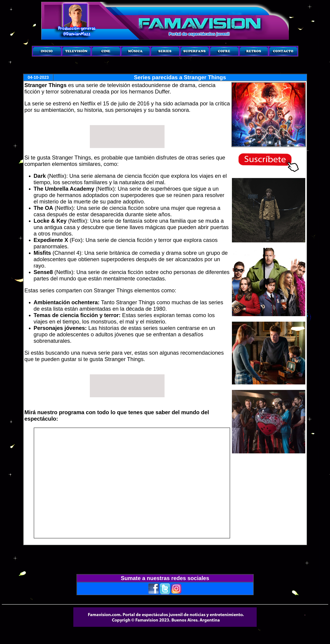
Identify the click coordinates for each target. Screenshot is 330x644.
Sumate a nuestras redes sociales (165, 578)
